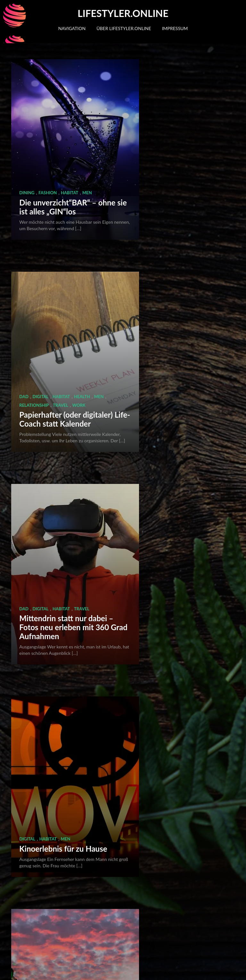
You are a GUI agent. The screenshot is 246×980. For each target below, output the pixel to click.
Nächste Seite (134, 935)
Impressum (175, 28)
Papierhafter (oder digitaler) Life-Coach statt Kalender (173, 158)
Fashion (48, 139)
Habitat (70, 139)
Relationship (168, 139)
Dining (27, 139)
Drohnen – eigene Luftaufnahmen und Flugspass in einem (53, 506)
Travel (194, 139)
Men (87, 139)
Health (202, 131)
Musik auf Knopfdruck (177, 863)
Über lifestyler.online (124, 28)
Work (212, 139)
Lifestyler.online (123, 13)
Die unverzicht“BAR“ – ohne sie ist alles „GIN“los (58, 158)
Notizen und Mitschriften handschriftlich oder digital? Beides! (53, 675)
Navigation (72, 28)
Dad (144, 131)
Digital (160, 131)
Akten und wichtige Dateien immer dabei (175, 510)
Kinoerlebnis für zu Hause (171, 336)
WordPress (43, 969)
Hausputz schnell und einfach (56, 859)
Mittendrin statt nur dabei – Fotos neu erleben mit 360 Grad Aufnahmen (56, 327)
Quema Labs (99, 969)
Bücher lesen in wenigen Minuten (180, 684)
